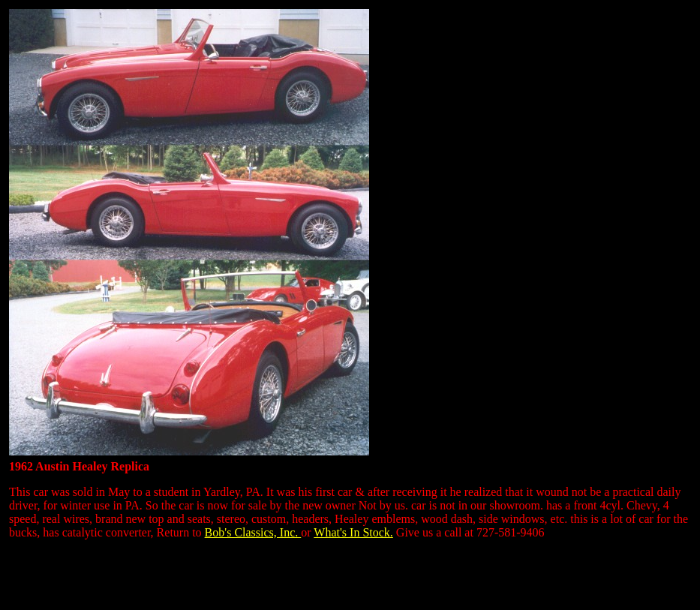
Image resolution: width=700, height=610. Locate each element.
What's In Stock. (353, 532)
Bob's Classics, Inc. (253, 532)
